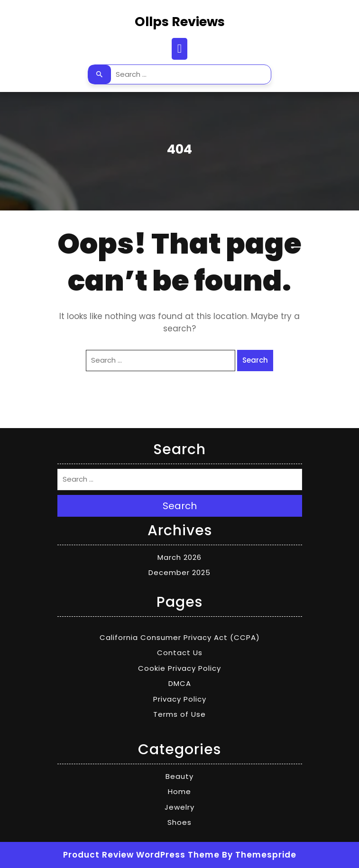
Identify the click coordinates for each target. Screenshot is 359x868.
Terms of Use (179, 714)
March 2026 (179, 557)
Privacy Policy (180, 699)
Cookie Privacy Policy (179, 668)
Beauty (179, 776)
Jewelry (179, 807)
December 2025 (179, 572)
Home (179, 791)
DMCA (180, 683)
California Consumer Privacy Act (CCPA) (180, 637)
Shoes (179, 822)
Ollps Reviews (180, 22)
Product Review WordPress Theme (141, 855)
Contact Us (180, 653)
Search (100, 74)
